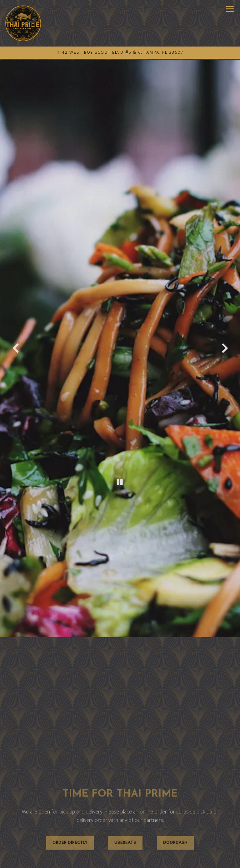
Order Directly (70, 800)
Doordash (175, 800)
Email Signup (120, 861)
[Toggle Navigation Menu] (230, 9)
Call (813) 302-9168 (120, 847)
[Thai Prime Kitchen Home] (23, 23)
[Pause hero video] (120, 451)
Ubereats (125, 800)
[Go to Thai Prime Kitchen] (120, 53)
